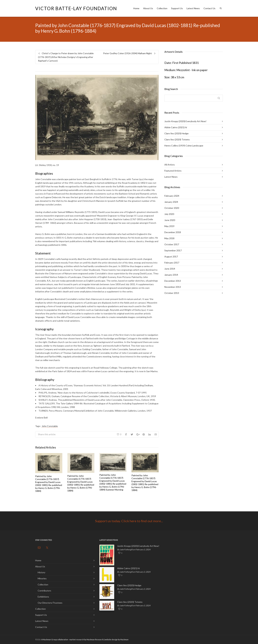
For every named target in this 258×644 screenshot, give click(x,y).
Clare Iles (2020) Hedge (176, 133)
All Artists (170, 165)
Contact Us (209, 8)
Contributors (44, 591)
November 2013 (173, 287)
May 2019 (169, 226)
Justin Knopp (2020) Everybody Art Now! (185, 121)
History (41, 572)
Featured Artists (173, 171)
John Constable (50, 426)
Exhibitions (43, 597)
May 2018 (169, 238)
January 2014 (171, 275)
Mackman (124, 639)
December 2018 (173, 232)
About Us (148, 8)
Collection (162, 8)
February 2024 (172, 196)
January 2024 (171, 202)
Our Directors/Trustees (50, 603)
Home (136, 8)
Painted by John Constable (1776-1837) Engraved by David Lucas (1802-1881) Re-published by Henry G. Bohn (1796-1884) (49, 484)
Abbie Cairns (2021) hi (176, 127)
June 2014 (170, 269)
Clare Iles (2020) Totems (177, 139)
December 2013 (173, 281)
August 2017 (171, 257)
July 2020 (169, 214)
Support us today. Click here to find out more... (129, 521)
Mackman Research (95, 639)
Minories (42, 578)
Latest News (193, 8)
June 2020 (170, 220)
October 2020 (172, 208)
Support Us (177, 8)
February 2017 (172, 263)
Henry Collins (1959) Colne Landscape (184, 146)
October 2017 (172, 244)
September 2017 (173, 250)
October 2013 (172, 293)
